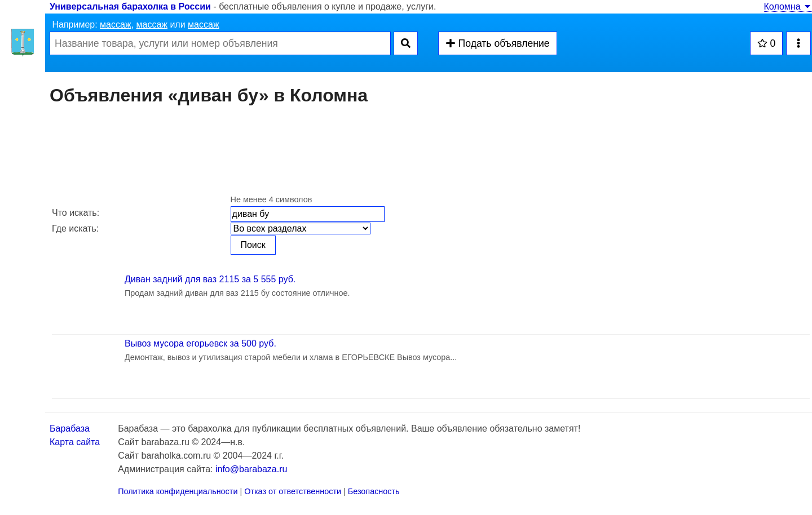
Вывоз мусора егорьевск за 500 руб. (200, 343)
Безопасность (374, 491)
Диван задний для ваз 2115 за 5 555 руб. (210, 279)
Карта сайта (75, 442)
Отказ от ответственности (293, 491)
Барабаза (70, 429)
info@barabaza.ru (251, 469)
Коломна (788, 6)
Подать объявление (497, 43)
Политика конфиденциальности (178, 491)
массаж (116, 25)
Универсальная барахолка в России (130, 6)
